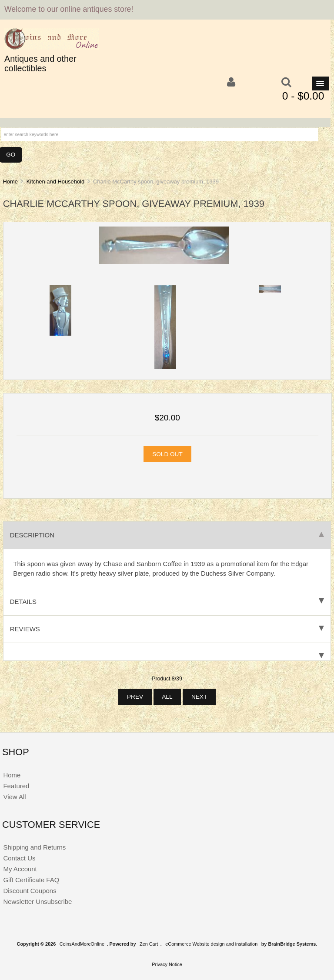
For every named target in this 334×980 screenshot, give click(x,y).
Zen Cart (149, 944)
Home (10, 182)
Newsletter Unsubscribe (37, 902)
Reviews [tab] (167, 629)
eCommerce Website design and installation (211, 944)
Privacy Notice (167, 964)
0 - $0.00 (303, 96)
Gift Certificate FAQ (31, 880)
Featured (16, 786)
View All (14, 797)
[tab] (167, 652)
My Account (20, 869)
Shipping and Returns (34, 847)
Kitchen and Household (55, 182)
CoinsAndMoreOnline (82, 944)
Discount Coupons (30, 891)
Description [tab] (167, 535)
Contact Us (19, 858)
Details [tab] (167, 602)
